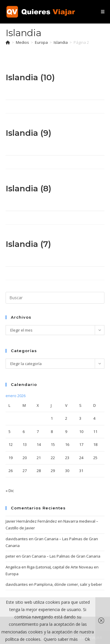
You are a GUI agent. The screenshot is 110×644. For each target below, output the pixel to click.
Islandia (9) (28, 133)
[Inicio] (8, 42)
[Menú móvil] (103, 12)
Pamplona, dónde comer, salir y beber (68, 584)
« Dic (10, 491)
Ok (87, 639)
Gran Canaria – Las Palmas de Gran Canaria (61, 556)
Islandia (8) (28, 188)
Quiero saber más (61, 639)
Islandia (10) (30, 77)
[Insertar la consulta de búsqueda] (55, 298)
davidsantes (17, 539)
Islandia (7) (28, 244)
